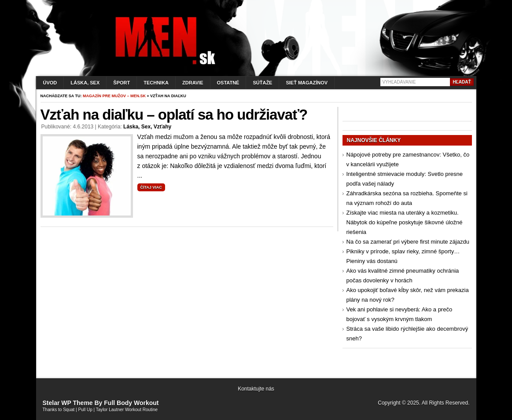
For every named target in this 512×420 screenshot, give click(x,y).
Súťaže (262, 83)
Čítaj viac (151, 187)
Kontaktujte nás (256, 389)
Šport (122, 83)
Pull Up (85, 410)
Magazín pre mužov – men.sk (114, 96)
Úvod (50, 83)
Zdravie (193, 83)
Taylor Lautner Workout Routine (127, 410)
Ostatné (228, 83)
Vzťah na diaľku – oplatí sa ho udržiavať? (174, 115)
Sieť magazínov (307, 83)
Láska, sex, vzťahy (147, 127)
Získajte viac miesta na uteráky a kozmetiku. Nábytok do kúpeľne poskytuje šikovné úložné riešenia (405, 222)
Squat (69, 410)
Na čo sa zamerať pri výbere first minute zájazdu (408, 242)
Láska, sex (85, 83)
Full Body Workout (131, 403)
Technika (156, 83)
